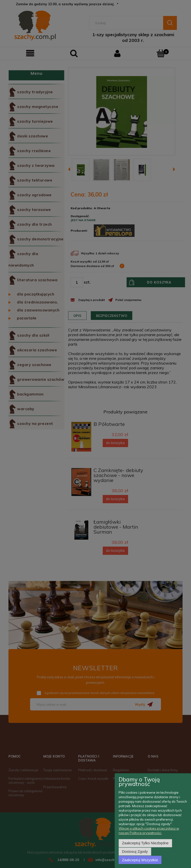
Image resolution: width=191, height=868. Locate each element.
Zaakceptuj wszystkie (140, 860)
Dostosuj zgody (135, 852)
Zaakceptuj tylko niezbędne (145, 843)
